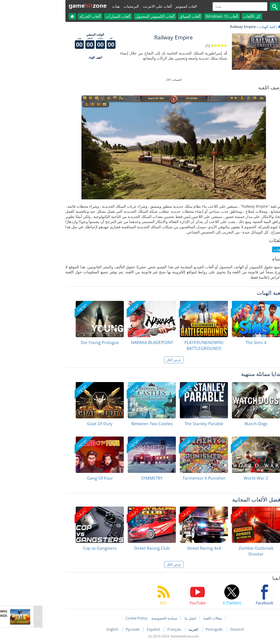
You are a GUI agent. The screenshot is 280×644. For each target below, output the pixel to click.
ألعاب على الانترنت (124, 6)
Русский (99, 629)
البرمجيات (98, 6)
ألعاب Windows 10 (188, 16)
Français (141, 629)
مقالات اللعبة (179, 618)
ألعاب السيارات (84, 16)
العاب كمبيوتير (152, 6)
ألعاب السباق (156, 16)
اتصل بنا (157, 618)
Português (181, 629)
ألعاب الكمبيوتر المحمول (121, 16)
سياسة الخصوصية (131, 618)
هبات (82, 6)
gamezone (54, 5)
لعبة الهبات (233, 27)
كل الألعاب (218, 16)
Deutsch (204, 629)
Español (120, 629)
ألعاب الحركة (56, 16)
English (79, 629)
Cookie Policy (103, 618)
